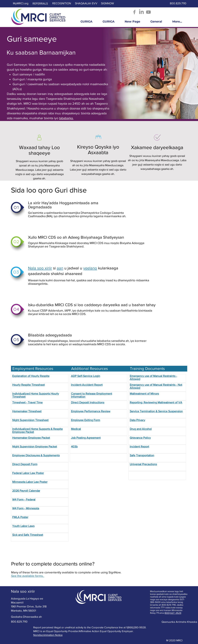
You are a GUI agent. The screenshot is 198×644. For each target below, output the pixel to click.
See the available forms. (28, 576)
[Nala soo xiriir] (23, 592)
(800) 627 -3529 (173, 613)
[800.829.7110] (178, 4)
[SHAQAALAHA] (84, 4)
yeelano (90, 268)
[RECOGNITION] (62, 4)
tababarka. (66, 118)
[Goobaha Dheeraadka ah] (26, 617)
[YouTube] (148, 12)
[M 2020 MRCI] (174, 640)
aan (60, 268)
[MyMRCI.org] (21, 4)
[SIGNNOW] (107, 4)
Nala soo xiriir (40, 268)
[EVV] (95, 4)
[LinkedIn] (141, 12)
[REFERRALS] (40, 4)
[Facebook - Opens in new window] (134, 12)
